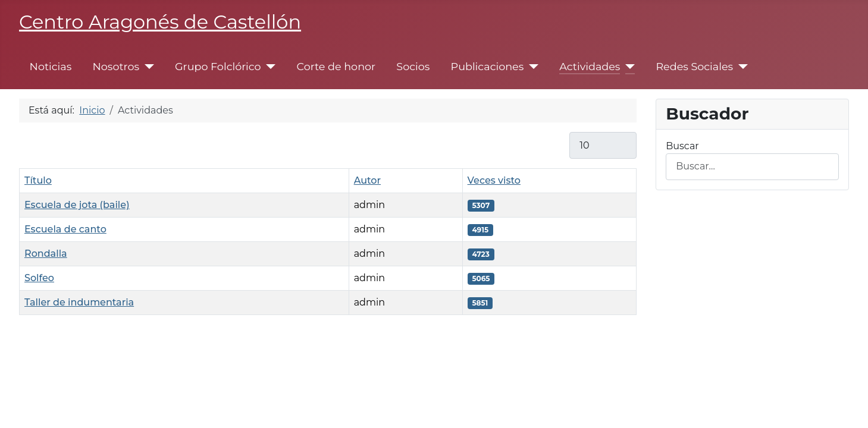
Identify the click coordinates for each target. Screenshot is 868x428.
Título (38, 180)
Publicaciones (488, 66)
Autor (367, 180)
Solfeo (39, 278)
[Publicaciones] (531, 67)
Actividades (590, 66)
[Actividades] (627, 67)
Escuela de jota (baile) (77, 205)
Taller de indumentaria (79, 302)
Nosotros (116, 66)
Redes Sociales (694, 66)
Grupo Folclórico (218, 66)
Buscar (682, 146)
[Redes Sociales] (740, 67)
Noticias (51, 66)
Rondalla (46, 254)
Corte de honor (336, 66)
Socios (413, 66)
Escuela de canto (65, 229)
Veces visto (494, 180)
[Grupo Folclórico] (269, 67)
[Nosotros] (147, 67)
